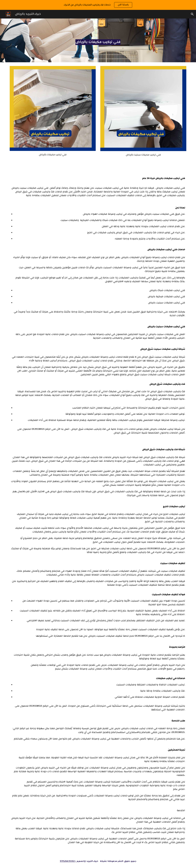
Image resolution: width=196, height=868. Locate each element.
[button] (192, 14)
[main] (98, 40)
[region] (98, 5)
